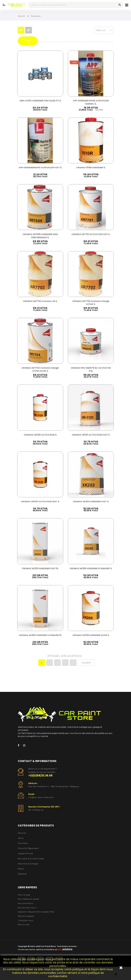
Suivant (86, 666)
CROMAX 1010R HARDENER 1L (91, 167)
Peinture (22, 836)
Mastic (21, 872)
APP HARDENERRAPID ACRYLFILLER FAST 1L (40, 169)
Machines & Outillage (28, 867)
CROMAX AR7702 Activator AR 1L (40, 301)
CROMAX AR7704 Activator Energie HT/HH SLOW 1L (40, 370)
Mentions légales (26, 919)
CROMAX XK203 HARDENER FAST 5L (40, 570)
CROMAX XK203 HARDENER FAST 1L (91, 503)
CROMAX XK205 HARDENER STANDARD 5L (40, 638)
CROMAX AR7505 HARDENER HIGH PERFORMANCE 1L (40, 236)
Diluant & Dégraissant (28, 851)
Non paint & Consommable (31, 861)
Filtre (28, 41)
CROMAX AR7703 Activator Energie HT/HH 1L (91, 303)
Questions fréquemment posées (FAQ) (36, 915)
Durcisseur (23, 846)
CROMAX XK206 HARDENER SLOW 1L (91, 637)
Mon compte (24, 898)
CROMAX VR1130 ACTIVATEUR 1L (40, 436)
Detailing (22, 877)
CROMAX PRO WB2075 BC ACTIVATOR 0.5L (91, 370)
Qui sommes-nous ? (27, 910)
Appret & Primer (26, 856)
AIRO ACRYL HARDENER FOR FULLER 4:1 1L (40, 100)
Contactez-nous (25, 923)
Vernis (21, 841)
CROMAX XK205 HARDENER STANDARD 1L (91, 570)
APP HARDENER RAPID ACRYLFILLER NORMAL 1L (91, 101)
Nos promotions (25, 906)
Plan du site (24, 927)
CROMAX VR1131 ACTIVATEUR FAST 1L (91, 436)
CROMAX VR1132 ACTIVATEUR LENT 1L (40, 503)
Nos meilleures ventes (28, 902)
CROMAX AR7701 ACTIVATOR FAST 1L (91, 234)
